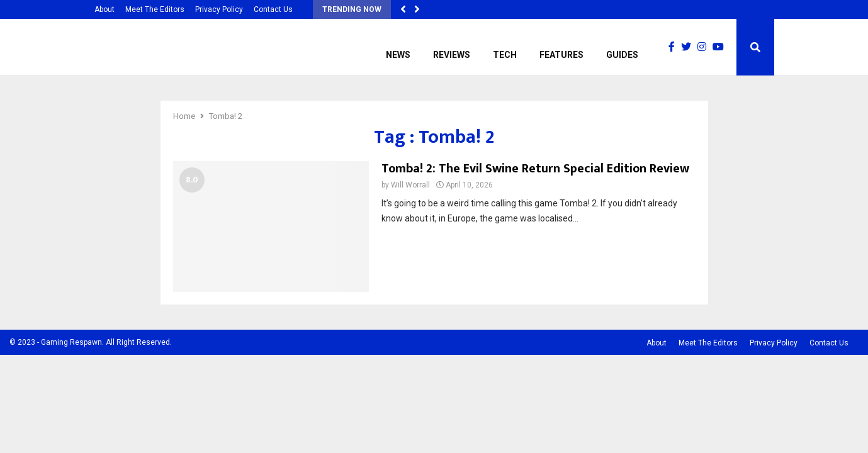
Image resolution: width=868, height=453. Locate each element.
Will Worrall (410, 185)
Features (561, 55)
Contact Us (273, 9)
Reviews (452, 55)
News (398, 55)
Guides (622, 55)
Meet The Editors (155, 9)
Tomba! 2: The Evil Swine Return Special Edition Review (535, 169)
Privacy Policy (219, 9)
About (104, 9)
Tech (505, 55)
